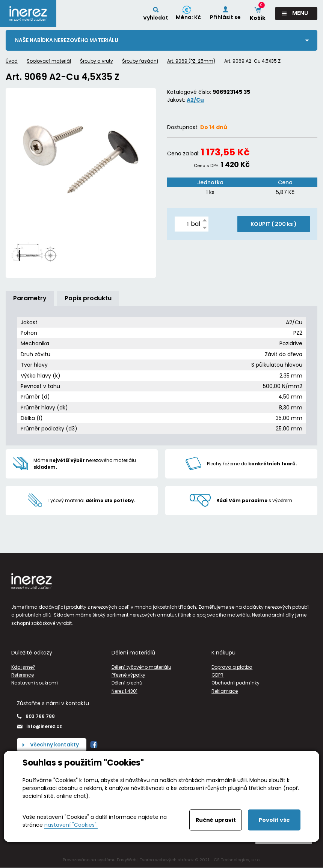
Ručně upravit (216, 820)
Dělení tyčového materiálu (141, 667)
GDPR (217, 675)
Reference (23, 675)
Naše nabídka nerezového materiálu (68, 40)
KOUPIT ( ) (274, 224)
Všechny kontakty (55, 745)
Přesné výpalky (128, 675)
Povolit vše (274, 820)
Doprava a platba (232, 667)
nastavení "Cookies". (71, 825)
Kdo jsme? (23, 667)
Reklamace (225, 691)
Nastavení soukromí (35, 683)
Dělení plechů (127, 683)
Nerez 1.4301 (125, 691)
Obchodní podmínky (235, 683)
